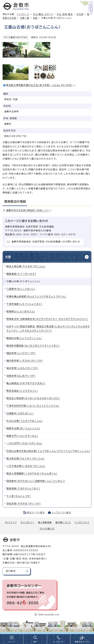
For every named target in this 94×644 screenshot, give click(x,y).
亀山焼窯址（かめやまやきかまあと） (26, 383)
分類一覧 (25, 18)
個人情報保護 (45, 522)
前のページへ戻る (36, 513)
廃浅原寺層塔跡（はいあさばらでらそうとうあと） (33, 346)
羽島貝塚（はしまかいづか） (21, 376)
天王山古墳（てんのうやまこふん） (25, 421)
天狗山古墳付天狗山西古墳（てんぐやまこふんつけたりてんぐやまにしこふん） (48, 451)
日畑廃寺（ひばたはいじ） (20, 413)
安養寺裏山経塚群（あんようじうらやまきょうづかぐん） (36, 297)
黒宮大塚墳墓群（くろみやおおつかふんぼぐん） (32, 474)
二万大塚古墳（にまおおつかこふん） (26, 466)
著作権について (63, 522)
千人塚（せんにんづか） (19, 496)
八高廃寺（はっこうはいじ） (21, 289)
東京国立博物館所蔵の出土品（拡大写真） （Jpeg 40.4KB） (41, 85)
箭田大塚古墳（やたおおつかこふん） (26, 266)
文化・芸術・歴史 (65, 14)
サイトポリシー (27, 522)
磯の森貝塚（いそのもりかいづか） (25, 361)
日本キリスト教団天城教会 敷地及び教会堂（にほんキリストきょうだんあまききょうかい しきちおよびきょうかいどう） (48, 329)
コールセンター (59, 642)
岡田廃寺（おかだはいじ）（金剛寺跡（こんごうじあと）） (36, 481)
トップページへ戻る (62, 513)
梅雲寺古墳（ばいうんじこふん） (23, 428)
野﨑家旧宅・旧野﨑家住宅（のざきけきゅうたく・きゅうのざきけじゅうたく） (47, 319)
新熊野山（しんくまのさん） (21, 311)
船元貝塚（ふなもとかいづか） (22, 368)
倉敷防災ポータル (82, 642)
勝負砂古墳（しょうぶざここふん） (24, 338)
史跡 (35, 18)
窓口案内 (11, 571)
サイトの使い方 (47, 529)
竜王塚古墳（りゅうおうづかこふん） (26, 459)
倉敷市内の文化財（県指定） (29, 210)
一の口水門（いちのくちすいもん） (24, 443)
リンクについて (82, 522)
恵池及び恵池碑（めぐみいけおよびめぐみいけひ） (33, 398)
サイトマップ (11, 522)
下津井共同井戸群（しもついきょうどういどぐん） (33, 406)
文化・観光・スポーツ (43, 14)
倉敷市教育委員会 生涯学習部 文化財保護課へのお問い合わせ (46, 242)
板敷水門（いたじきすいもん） (22, 436)
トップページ (23, 14)
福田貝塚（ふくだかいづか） (21, 353)
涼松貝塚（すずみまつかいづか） (24, 504)
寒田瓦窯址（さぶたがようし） (22, 391)
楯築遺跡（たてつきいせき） (21, 274)
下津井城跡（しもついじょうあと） (24, 304)
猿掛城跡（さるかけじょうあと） (23, 488)
